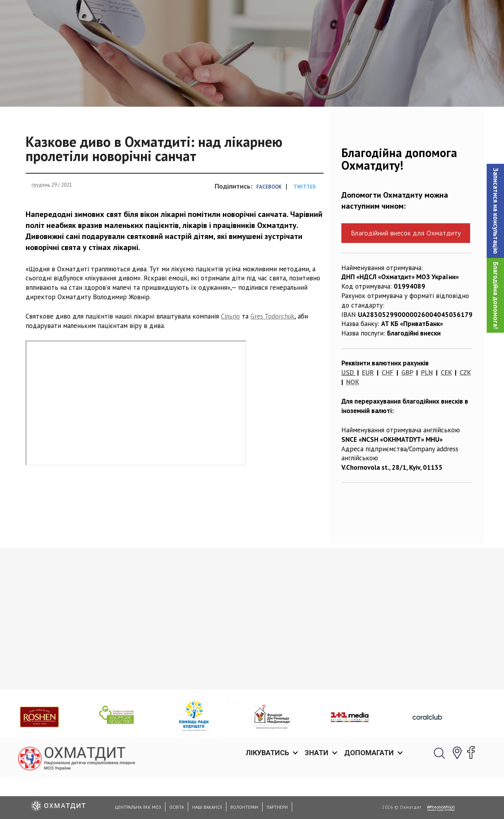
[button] (495, 211)
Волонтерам (244, 807)
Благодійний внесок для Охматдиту (406, 273)
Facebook (269, 227)
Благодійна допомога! (496, 295)
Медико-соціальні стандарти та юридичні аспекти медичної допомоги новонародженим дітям (76, 720)
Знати (317, 16)
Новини (164, 89)
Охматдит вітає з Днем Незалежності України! (295, 711)
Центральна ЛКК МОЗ (138, 807)
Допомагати (369, 16)
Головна (130, 89)
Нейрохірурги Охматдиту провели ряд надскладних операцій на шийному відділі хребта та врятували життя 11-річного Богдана (192, 724)
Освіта (177, 807)
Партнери (277, 807)
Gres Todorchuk (272, 357)
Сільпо (230, 357)
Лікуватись (267, 16)
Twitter (305, 227)
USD (348, 413)
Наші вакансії (207, 807)
